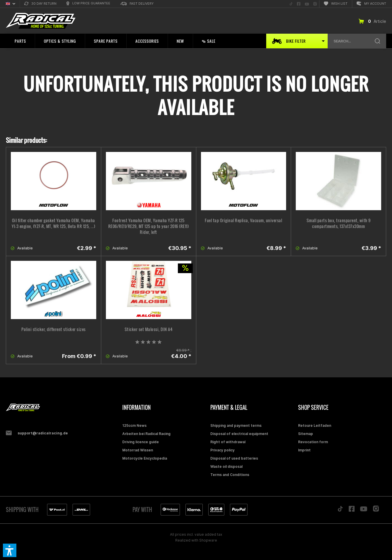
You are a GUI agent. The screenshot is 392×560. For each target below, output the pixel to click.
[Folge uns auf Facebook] (299, 4)
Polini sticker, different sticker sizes (54, 329)
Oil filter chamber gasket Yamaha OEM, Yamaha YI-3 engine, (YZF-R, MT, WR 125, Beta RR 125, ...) (53, 223)
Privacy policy (222, 450)
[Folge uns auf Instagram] (315, 4)
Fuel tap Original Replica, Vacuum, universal (243, 220)
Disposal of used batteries (234, 458)
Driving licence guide (141, 442)
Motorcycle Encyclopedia (145, 458)
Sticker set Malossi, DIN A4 (149, 329)
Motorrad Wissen (138, 450)
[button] (10, 550)
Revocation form (313, 442)
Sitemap (306, 434)
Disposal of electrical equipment (239, 434)
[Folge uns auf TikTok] (291, 4)
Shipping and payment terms (236, 425)
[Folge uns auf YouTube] (307, 4)
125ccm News (134, 425)
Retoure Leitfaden (315, 425)
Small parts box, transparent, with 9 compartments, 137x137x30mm (339, 223)
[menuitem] (40, 4)
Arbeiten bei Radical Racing (146, 434)
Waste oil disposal (226, 466)
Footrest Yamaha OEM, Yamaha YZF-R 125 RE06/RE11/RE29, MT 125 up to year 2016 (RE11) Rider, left (149, 226)
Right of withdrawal (228, 442)
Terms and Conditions (230, 475)
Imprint (304, 450)
